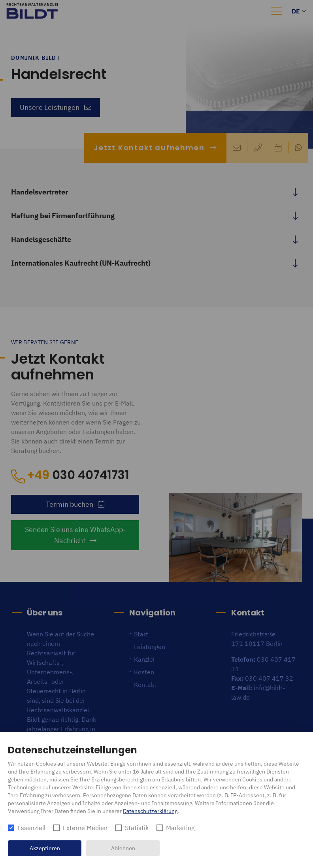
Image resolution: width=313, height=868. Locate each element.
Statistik (137, 828)
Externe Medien (85, 828)
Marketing (180, 828)
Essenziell (31, 828)
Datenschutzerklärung (150, 811)
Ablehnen (123, 848)
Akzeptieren (45, 848)
